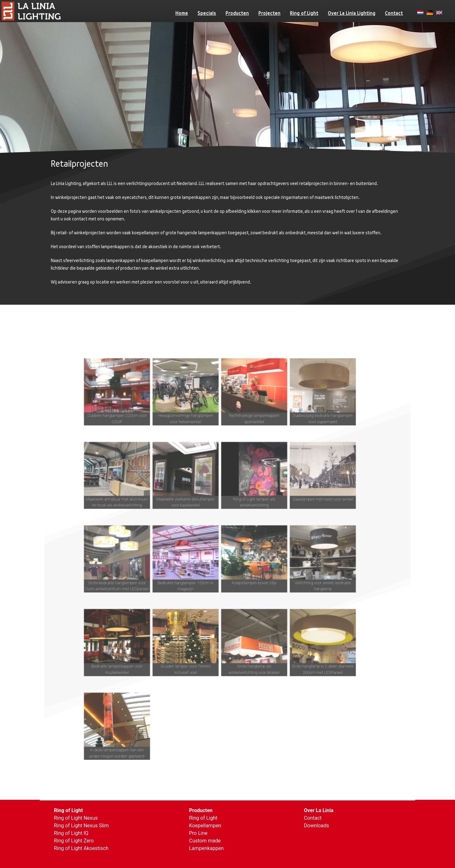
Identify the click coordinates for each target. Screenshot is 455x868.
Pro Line (198, 833)
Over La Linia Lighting (352, 13)
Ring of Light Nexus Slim (81, 826)
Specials (207, 13)
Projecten (269, 13)
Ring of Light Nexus (76, 818)
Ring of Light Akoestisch (81, 848)
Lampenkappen (206, 848)
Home (182, 13)
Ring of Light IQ (71, 833)
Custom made (205, 841)
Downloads (316, 826)
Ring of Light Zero (74, 841)
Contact (394, 13)
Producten (237, 13)
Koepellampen (205, 826)
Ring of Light (304, 13)
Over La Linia (319, 810)
